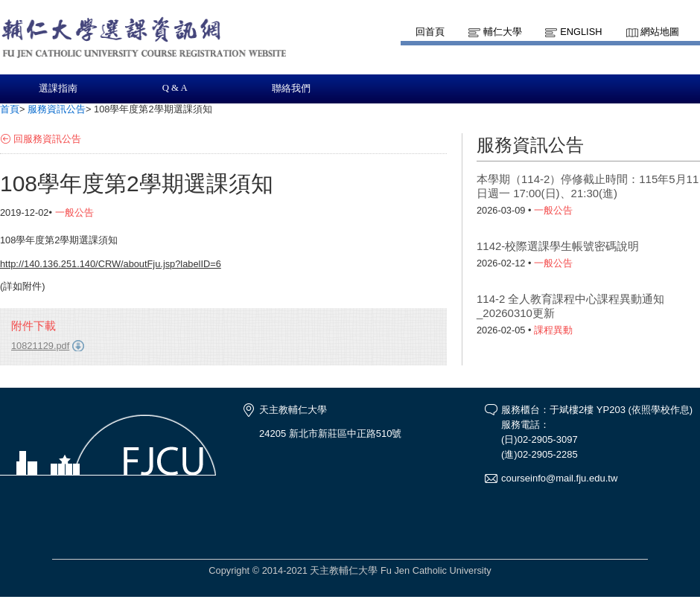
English (581, 32)
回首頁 (430, 32)
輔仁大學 (503, 32)
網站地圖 (660, 32)
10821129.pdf (40, 346)
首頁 (10, 109)
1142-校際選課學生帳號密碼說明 (558, 246)
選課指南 (58, 89)
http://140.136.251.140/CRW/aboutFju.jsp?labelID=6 (111, 264)
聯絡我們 (291, 89)
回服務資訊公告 (47, 139)
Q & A (175, 88)
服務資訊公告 (57, 109)
